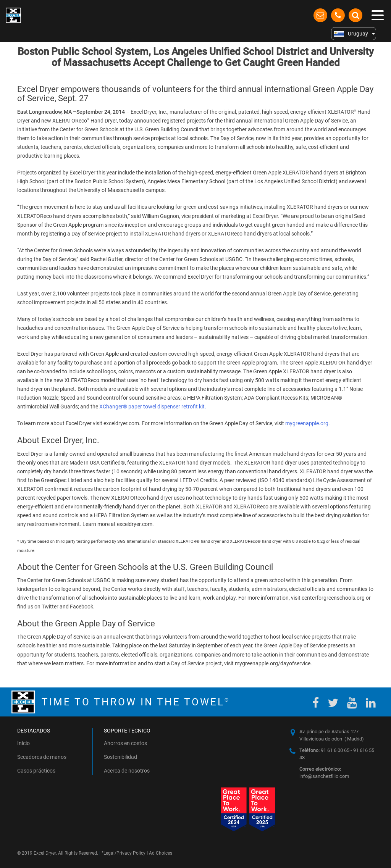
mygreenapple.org (307, 423)
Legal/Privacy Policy (124, 853)
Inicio (23, 743)
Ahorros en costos (125, 743)
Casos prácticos (36, 771)
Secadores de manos (42, 757)
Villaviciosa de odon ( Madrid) (332, 739)
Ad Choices (161, 853)
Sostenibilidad (120, 757)
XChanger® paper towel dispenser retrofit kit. (153, 407)
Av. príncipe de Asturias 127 (329, 732)
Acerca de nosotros (127, 771)
